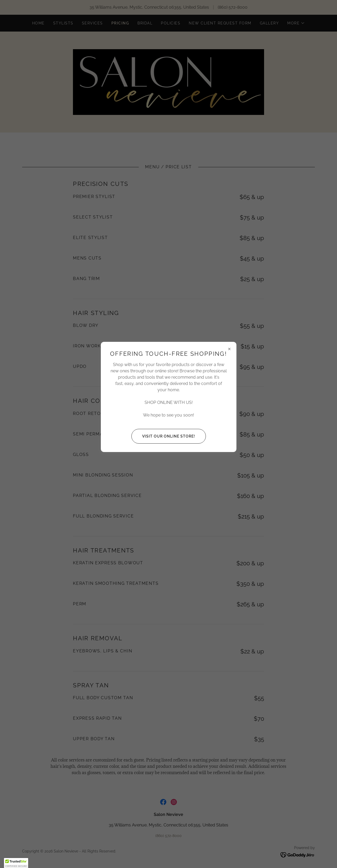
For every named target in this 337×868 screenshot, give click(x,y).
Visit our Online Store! (163, 436)
